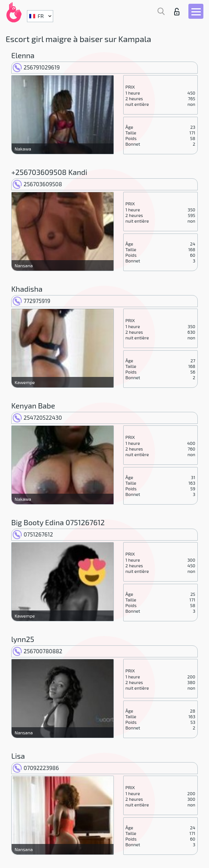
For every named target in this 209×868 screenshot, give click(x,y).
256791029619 (36, 67)
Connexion (177, 12)
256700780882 (37, 651)
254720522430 (37, 417)
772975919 (31, 301)
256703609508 (37, 184)
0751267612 (33, 534)
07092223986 (36, 768)
